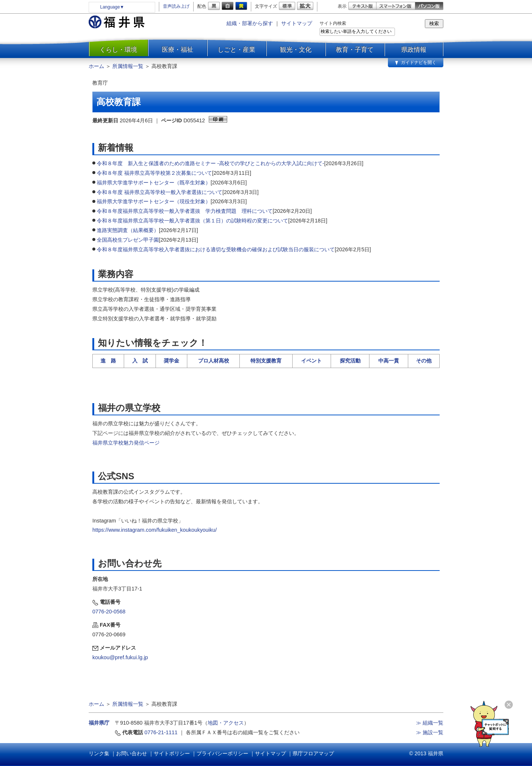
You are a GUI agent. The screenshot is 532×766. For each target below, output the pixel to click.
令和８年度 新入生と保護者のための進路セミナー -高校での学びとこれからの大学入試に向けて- (211, 163)
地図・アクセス (226, 723)
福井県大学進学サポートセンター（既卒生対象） (154, 183)
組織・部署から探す (250, 23)
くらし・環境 (118, 50)
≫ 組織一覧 (430, 723)
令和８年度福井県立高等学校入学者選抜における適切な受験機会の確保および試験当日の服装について (216, 249)
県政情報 (414, 50)
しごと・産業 (236, 50)
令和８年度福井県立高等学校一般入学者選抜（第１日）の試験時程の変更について (192, 221)
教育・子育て (355, 50)
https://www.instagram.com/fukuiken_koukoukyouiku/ (155, 530)
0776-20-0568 (109, 612)
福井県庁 (99, 723)
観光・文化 (296, 50)
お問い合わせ (132, 753)
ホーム (96, 66)
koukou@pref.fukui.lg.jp (120, 657)
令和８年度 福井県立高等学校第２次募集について (154, 173)
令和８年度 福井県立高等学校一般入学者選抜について (160, 192)
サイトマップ (297, 23)
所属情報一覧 (128, 66)
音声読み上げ (176, 6)
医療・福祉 (178, 50)
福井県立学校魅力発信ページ (126, 443)
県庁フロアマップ (313, 753)
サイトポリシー (172, 753)
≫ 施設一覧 (430, 732)
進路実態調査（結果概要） (128, 230)
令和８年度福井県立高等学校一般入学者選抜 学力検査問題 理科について (185, 211)
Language (112, 7)
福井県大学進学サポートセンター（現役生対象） (154, 201)
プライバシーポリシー (222, 753)
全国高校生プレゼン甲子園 (128, 240)
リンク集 (99, 753)
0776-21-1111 (161, 732)
